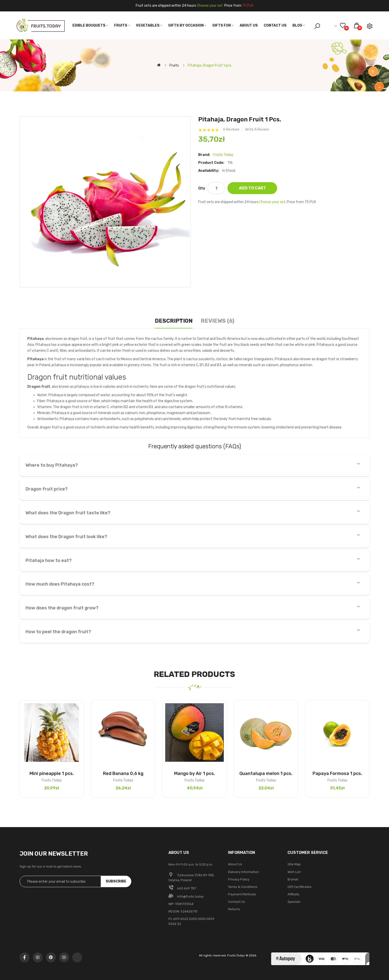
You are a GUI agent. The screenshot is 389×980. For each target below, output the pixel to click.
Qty (202, 188)
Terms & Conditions (243, 887)
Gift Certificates (300, 887)
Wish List (294, 872)
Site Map (294, 864)
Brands (293, 879)
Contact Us (237, 902)
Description (174, 321)
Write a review (257, 130)
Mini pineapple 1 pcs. (52, 773)
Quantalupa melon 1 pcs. (266, 773)
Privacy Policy (239, 879)
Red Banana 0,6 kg (123, 773)
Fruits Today (223, 155)
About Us (235, 864)
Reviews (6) (218, 321)
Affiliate (293, 894)
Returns (234, 909)
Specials (294, 902)
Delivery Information (243, 872)
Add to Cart (252, 188)
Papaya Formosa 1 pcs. (337, 773)
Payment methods (242, 894)
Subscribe (116, 881)
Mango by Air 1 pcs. (195, 773)
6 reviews (231, 130)
